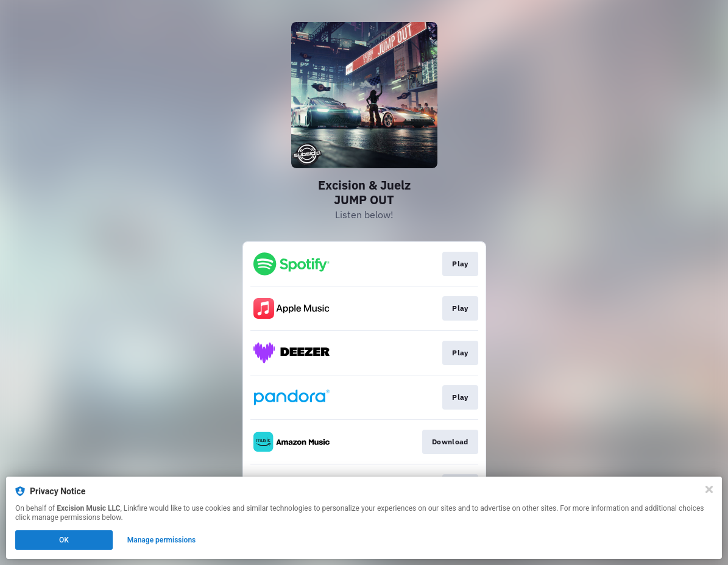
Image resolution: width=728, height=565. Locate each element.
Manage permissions (162, 540)
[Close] (709, 489)
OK (64, 540)
